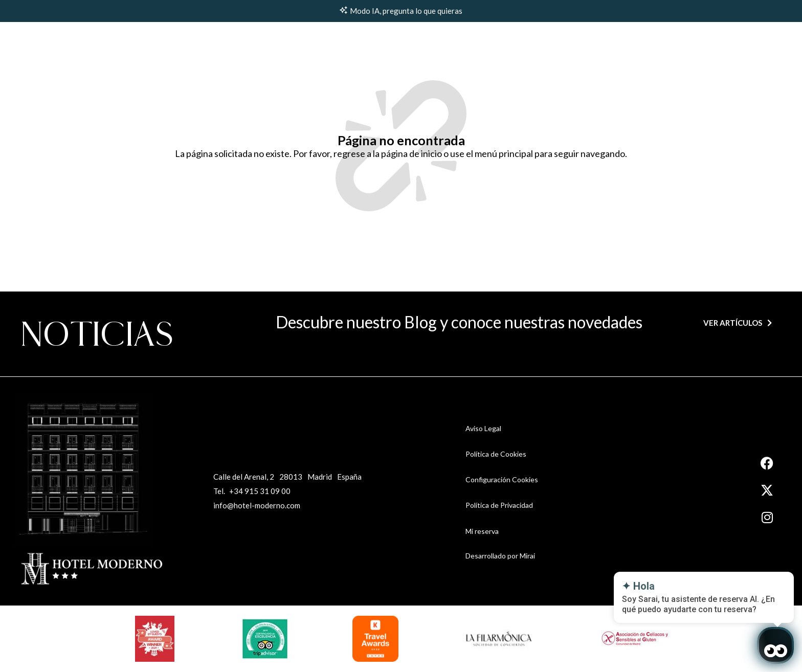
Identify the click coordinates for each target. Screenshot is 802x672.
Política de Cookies (496, 454)
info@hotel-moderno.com (257, 505)
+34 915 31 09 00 (260, 491)
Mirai (527, 556)
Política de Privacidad (499, 505)
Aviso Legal (483, 428)
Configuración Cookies (502, 479)
